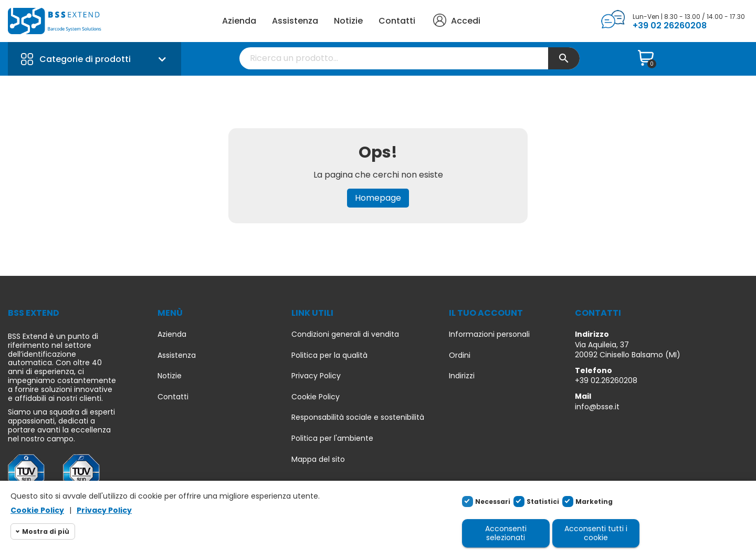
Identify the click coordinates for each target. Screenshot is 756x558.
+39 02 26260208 (670, 25)
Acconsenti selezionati (506, 533)
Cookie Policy (316, 397)
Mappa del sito (318, 459)
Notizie (348, 21)
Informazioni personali (489, 334)
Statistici (543, 502)
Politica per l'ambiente (332, 438)
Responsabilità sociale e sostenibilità (358, 417)
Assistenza (295, 21)
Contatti (397, 21)
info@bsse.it (597, 407)
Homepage (378, 198)
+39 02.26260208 (606, 380)
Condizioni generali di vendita (345, 334)
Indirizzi (462, 376)
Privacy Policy (316, 376)
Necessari (493, 502)
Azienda (239, 21)
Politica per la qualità (329, 355)
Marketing (594, 502)
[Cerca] (409, 58)
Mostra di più (46, 531)
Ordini (460, 355)
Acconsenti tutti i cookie (596, 533)
